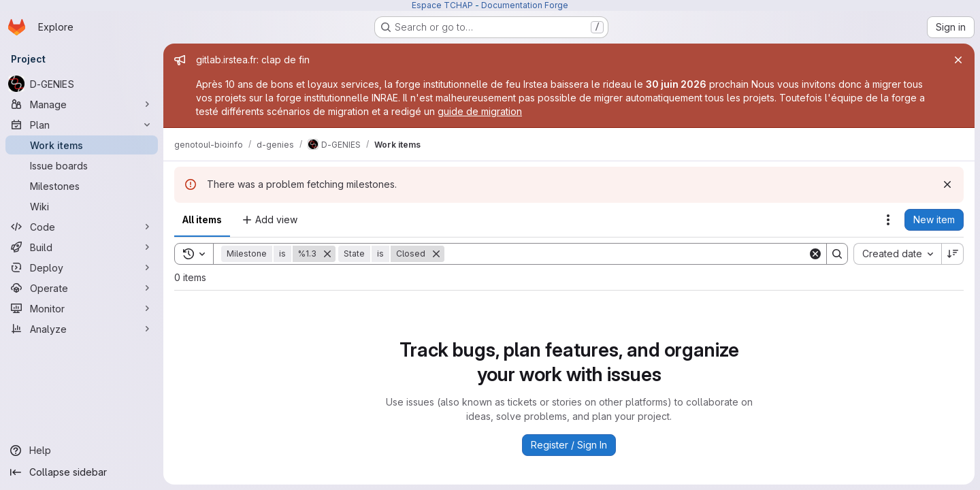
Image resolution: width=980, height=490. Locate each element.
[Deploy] (82, 267)
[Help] (82, 451)
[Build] (82, 247)
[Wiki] (82, 206)
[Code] (82, 227)
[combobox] (897, 254)
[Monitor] (82, 308)
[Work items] (82, 145)
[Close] (958, 60)
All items (202, 219)
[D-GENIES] (82, 84)
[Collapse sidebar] (82, 472)
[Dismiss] (947, 184)
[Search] (626, 254)
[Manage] (82, 104)
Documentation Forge (525, 5)
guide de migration (480, 111)
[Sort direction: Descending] (953, 254)
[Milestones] (82, 186)
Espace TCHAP (442, 5)
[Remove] (327, 254)
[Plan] (82, 125)
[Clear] (815, 254)
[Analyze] (82, 329)
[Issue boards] (82, 165)
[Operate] (82, 288)
